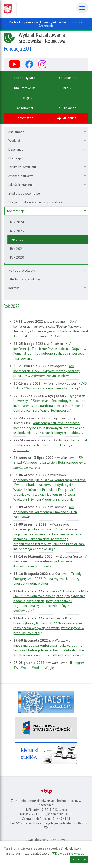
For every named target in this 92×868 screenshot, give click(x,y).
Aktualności (47, 132)
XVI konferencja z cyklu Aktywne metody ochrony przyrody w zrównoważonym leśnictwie (47, 371)
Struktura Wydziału (47, 167)
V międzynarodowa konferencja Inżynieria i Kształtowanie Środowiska (50, 561)
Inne (67, 88)
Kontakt (47, 288)
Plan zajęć (16, 158)
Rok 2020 (17, 257)
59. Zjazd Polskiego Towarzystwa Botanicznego (50, 462)
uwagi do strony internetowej (46, 840)
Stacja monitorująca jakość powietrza (35, 202)
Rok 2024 (17, 222)
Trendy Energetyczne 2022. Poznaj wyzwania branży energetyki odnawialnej (48, 579)
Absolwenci (25, 108)
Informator (25, 118)
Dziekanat (47, 149)
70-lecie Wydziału (47, 270)
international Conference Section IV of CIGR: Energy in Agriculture (50, 445)
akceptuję (79, 859)
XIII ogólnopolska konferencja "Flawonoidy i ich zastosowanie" (45, 512)
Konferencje (46, 211)
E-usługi (25, 98)
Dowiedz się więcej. (70, 853)
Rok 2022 (17, 240)
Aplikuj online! (67, 118)
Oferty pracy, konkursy (25, 279)
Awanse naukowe (47, 176)
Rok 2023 (17, 231)
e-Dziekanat (67, 108)
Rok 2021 (17, 249)
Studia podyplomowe (24, 193)
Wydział (47, 141)
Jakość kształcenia (47, 185)
